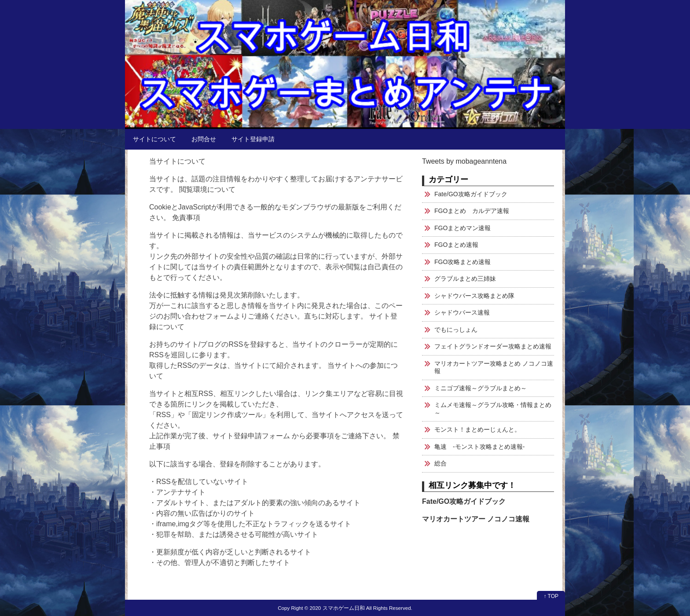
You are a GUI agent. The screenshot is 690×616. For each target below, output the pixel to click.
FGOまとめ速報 (456, 245)
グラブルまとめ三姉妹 (465, 279)
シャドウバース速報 (462, 312)
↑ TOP (551, 596)
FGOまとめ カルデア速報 (472, 211)
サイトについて (154, 139)
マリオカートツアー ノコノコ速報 (476, 519)
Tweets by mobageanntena (464, 161)
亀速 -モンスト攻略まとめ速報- (479, 447)
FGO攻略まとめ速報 (462, 262)
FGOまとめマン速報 (462, 228)
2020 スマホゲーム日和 (337, 608)
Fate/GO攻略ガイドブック (471, 194)
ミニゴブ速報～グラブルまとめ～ (481, 388)
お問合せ (204, 139)
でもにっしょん (456, 330)
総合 (440, 463)
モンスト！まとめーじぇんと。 (477, 429)
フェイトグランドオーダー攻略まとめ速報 (493, 346)
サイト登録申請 (253, 139)
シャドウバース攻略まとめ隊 (474, 296)
